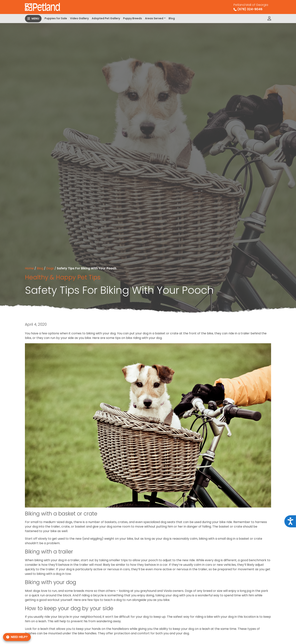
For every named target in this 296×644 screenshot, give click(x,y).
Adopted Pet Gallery (106, 18)
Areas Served (154, 18)
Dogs (50, 268)
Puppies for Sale (56, 18)
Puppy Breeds (133, 18)
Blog (172, 18)
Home (29, 268)
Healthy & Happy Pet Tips (63, 277)
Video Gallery (79, 18)
